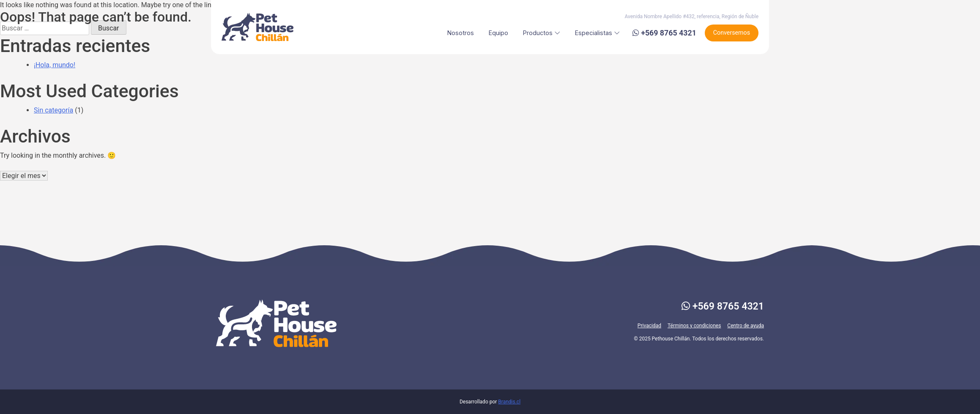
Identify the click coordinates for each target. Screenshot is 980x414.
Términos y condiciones (694, 326)
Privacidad (649, 326)
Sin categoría (53, 110)
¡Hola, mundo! (55, 65)
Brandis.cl (509, 402)
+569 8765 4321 (723, 306)
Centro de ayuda (746, 326)
